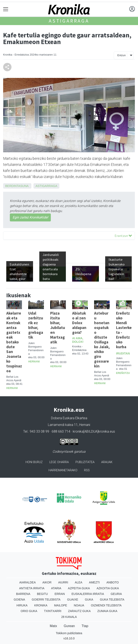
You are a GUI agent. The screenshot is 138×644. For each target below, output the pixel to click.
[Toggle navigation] (6, 9)
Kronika (41, 605)
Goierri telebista (46, 600)
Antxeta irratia (32, 588)
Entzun (121, 55)
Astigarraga (69, 21)
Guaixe (73, 600)
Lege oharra (59, 462)
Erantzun (123, 236)
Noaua (79, 605)
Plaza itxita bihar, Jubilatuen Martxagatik (58, 328)
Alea (79, 582)
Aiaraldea (27, 582)
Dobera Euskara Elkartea (69, 418)
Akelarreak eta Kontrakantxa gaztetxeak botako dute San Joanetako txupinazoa (14, 342)
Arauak (107, 462)
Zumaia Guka (107, 611)
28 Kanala (69, 617)
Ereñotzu (123, 373)
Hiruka (22, 605)
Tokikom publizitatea (69, 633)
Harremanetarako (63, 470)
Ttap (85, 626)
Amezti (94, 582)
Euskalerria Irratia (88, 594)
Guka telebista (112, 600)
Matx (53, 626)
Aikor (47, 582)
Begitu (42, 594)
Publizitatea (85, 462)
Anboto (113, 582)
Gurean (69, 626)
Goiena (19, 600)
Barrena (23, 594)
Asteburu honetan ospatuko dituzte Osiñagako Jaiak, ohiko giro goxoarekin (102, 340)
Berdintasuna (17, 186)
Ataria (56, 588)
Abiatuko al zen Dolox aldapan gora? (79, 323)
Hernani (12, 388)
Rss (87, 470)
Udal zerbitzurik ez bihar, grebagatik (36, 325)
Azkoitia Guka (108, 588)
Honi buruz (34, 462)
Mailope (61, 605)
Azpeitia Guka (79, 588)
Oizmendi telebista (106, 605)
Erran (60, 594)
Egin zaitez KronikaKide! (30, 217)
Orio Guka (29, 611)
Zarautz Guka (79, 611)
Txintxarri (53, 611)
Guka (89, 600)
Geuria (116, 594)
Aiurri (63, 582)
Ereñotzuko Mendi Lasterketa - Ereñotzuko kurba (124, 330)
